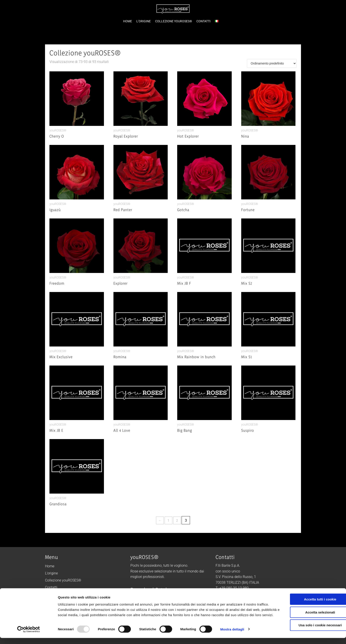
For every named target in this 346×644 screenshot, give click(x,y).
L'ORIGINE (144, 21)
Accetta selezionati (309, 613)
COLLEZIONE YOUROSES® (174, 21)
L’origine (51, 573)
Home (50, 566)
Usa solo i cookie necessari (309, 626)
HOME (128, 21)
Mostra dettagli (232, 635)
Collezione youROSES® (63, 580)
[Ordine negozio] (272, 63)
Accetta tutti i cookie (309, 600)
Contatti (51, 587)
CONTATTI (203, 21)
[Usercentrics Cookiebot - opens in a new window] (29, 635)
